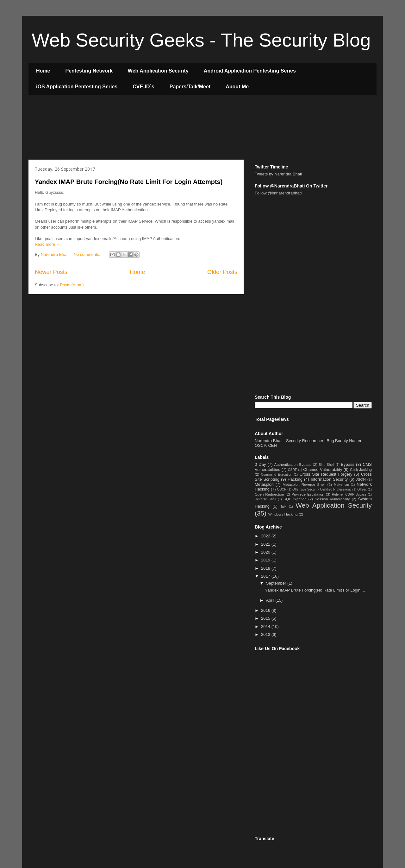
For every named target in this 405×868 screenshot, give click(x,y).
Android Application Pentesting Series (250, 71)
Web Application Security (158, 71)
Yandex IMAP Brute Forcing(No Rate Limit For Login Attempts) (129, 182)
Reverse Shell (265, 499)
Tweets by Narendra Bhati (278, 174)
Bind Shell (327, 465)
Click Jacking (361, 469)
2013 (266, 634)
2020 (266, 552)
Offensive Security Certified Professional (322, 489)
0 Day (260, 464)
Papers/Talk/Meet (190, 87)
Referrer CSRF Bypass (349, 494)
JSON (361, 479)
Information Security (329, 479)
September (277, 583)
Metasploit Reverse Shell (304, 484)
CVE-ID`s (143, 87)
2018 (266, 568)
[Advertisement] (144, 128)
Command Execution (277, 475)
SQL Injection (295, 499)
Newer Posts (51, 272)
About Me (237, 87)
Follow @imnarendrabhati (278, 193)
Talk (283, 507)
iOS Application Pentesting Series (77, 87)
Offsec (362, 489)
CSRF (292, 470)
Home (43, 71)
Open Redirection (269, 494)
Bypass (348, 464)
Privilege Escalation (308, 494)
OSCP (282, 489)
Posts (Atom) (72, 285)
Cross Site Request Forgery (326, 474)
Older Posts (222, 272)
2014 (266, 627)
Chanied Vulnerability (323, 469)
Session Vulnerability (332, 499)
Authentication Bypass (293, 464)
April (271, 600)
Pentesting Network (89, 71)
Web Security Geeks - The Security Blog (201, 40)
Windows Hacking (283, 514)
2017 (266, 576)
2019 (266, 560)
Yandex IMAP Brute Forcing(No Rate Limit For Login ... (315, 590)
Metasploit (264, 484)
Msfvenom (341, 485)
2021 (266, 544)
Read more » (47, 244)
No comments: (87, 254)
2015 (266, 618)
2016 (266, 610)
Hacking (295, 479)
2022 (266, 536)
